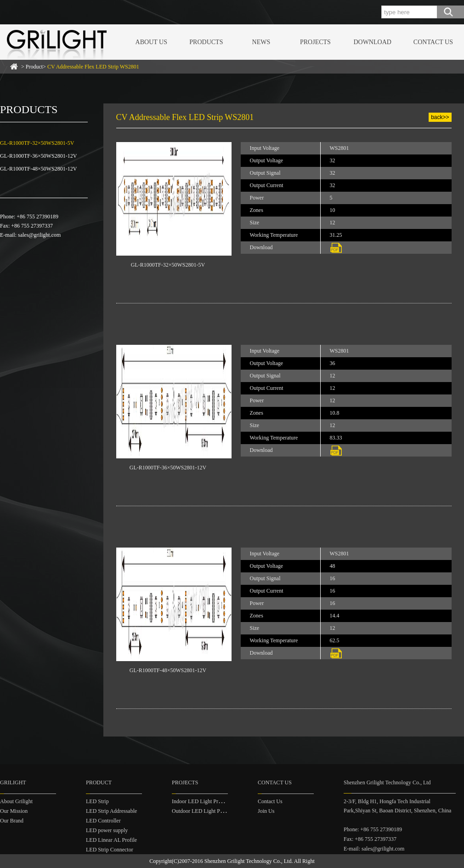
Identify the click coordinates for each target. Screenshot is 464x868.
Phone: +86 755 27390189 (373, 829)
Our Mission (14, 811)
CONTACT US (433, 42)
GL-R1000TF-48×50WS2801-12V (38, 169)
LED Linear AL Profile (111, 840)
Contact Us (270, 801)
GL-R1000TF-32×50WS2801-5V (37, 143)
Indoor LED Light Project (200, 801)
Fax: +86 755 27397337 (370, 839)
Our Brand (12, 821)
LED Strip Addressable (111, 811)
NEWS (261, 42)
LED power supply (107, 830)
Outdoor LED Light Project (202, 811)
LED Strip (97, 801)
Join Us (266, 811)
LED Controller (103, 821)
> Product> (80, 67)
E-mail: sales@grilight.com (374, 849)
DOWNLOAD (372, 42)
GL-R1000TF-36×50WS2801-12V (38, 156)
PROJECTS (315, 42)
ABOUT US (151, 42)
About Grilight (16, 801)
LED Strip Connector (110, 850)
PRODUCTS (206, 42)
